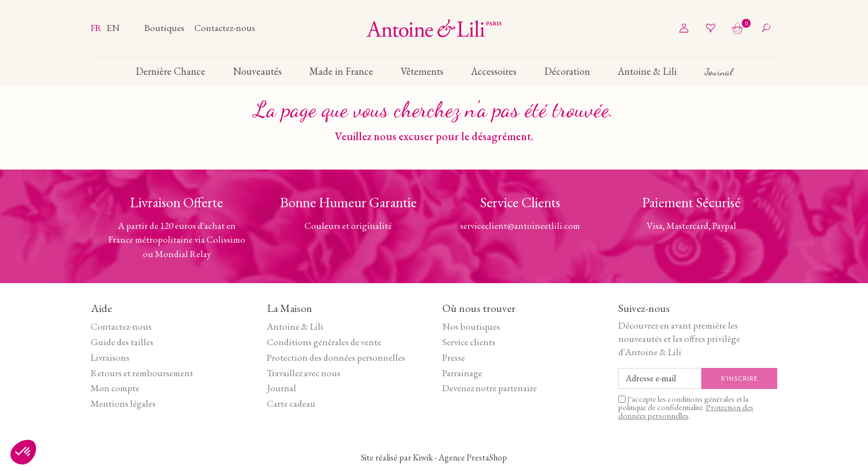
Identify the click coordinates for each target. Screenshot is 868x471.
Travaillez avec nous (304, 373)
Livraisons (110, 357)
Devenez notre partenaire (490, 388)
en (113, 28)
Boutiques (165, 28)
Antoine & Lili (295, 326)
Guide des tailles (122, 342)
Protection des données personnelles (336, 357)
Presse (454, 357)
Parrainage (462, 373)
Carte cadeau (291, 403)
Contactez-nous (225, 28)
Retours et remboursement (142, 373)
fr (97, 28)
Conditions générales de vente (324, 342)
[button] (23, 452)
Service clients (469, 342)
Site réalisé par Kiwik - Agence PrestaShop (434, 457)
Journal (281, 388)
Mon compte (115, 388)
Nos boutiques (471, 326)
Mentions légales (123, 403)
